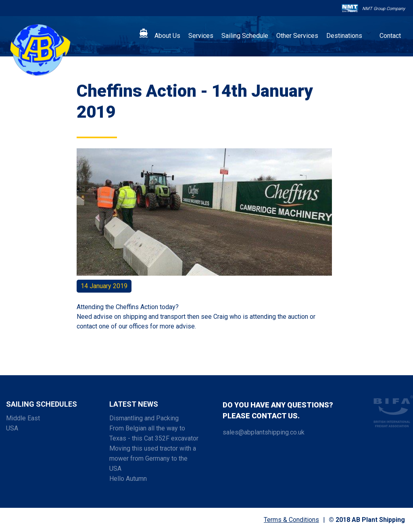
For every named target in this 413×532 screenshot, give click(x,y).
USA (12, 428)
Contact (390, 36)
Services (201, 36)
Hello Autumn (128, 479)
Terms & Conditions (291, 520)
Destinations (344, 36)
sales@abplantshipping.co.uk (264, 432)
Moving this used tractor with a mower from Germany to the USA (153, 458)
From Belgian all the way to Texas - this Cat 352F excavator (154, 433)
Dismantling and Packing (144, 418)
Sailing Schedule (245, 36)
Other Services (297, 36)
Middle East (23, 418)
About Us (167, 36)
